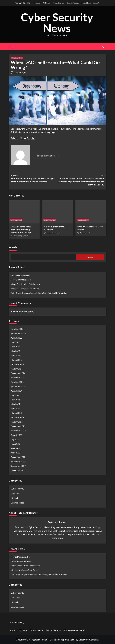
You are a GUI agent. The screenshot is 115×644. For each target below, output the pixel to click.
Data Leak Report (59, 640)
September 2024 (18, 386)
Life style (15, 498)
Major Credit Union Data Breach (25, 284)
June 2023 (15, 444)
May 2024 (15, 404)
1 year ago (84, 233)
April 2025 (15, 355)
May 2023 (15, 448)
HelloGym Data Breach (21, 280)
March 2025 (16, 360)
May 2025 (15, 351)
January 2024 (17, 422)
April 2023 (15, 452)
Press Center (58, 3)
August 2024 (16, 391)
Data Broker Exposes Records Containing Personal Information (21, 230)
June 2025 (15, 346)
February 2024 (17, 417)
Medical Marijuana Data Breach (25, 288)
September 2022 (18, 466)
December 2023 (18, 426)
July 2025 (15, 342)
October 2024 (17, 382)
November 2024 (18, 377)
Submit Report (73, 3)
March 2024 (16, 413)
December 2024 (18, 373)
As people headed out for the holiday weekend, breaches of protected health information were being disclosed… (81, 180)
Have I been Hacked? (90, 3)
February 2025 (17, 364)
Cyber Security (17, 488)
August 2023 (16, 435)
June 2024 (15, 399)
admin (26, 236)
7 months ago (18, 236)
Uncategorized (17, 58)
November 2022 (18, 461)
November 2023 (18, 430)
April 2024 (15, 408)
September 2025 (18, 333)
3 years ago (20, 72)
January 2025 (17, 369)
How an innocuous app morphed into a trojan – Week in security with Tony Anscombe (34, 178)
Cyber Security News (57, 23)
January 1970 (17, 470)
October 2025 (17, 329)
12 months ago (52, 233)
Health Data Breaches (20, 275)
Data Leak (15, 493)
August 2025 (16, 338)
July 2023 (15, 439)
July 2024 (15, 395)
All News (46, 3)
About (37, 3)
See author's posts (46, 155)
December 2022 (18, 457)
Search (13, 247)
